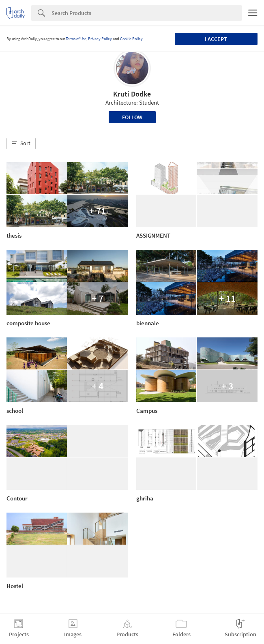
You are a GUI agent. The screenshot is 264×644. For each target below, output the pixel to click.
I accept (216, 39)
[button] (21, 144)
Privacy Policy (100, 39)
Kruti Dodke (132, 94)
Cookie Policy (131, 39)
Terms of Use (76, 39)
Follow (132, 117)
